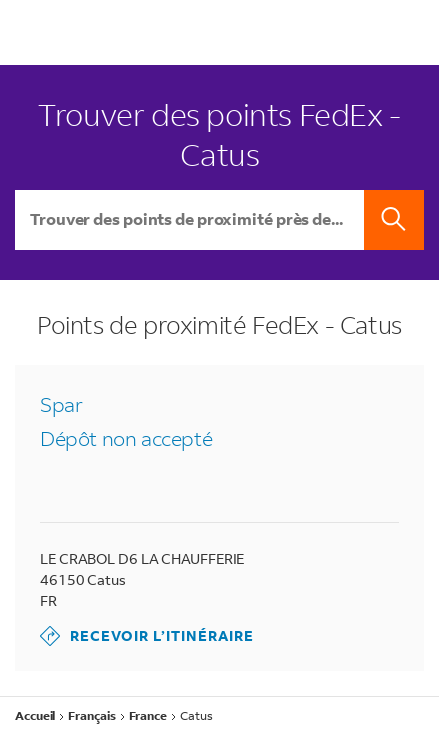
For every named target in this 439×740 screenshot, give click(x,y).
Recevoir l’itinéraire (147, 636)
